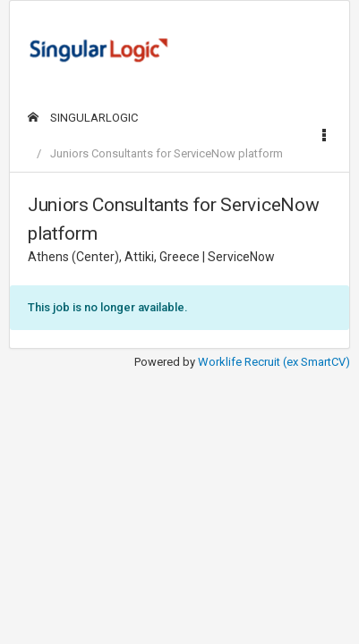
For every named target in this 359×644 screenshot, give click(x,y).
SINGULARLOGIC (83, 118)
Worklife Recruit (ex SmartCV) (274, 362)
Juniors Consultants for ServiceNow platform (167, 153)
